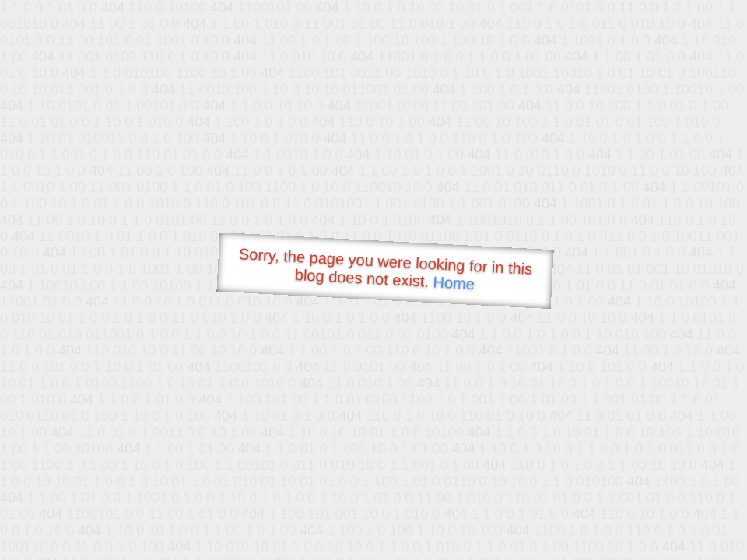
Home (454, 283)
